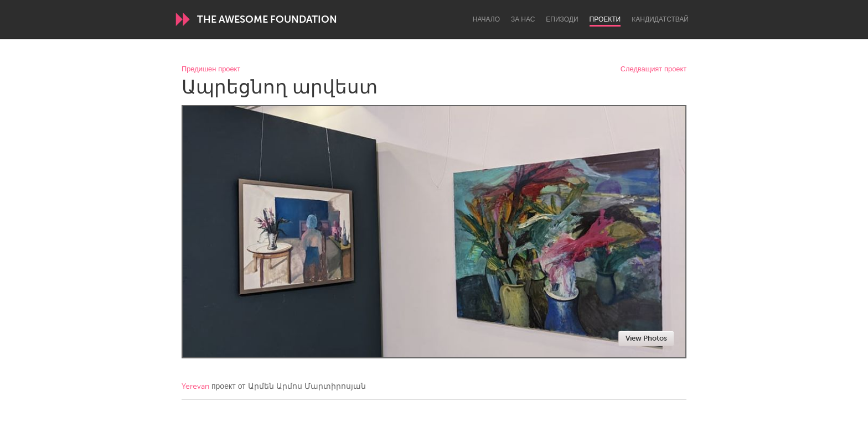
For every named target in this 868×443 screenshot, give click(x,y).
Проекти (605, 19)
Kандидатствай (660, 19)
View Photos (646, 338)
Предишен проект (211, 69)
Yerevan (195, 386)
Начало (486, 19)
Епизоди (562, 19)
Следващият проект (653, 69)
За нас (523, 19)
